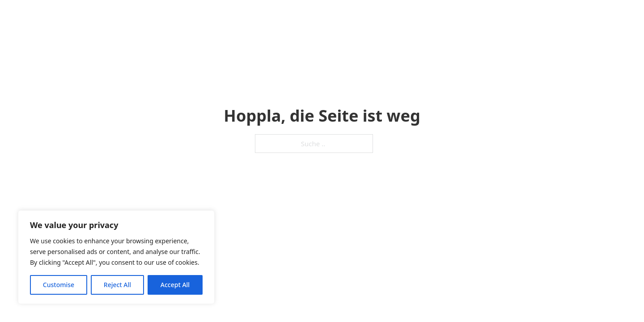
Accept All (175, 285)
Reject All (117, 285)
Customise (59, 285)
